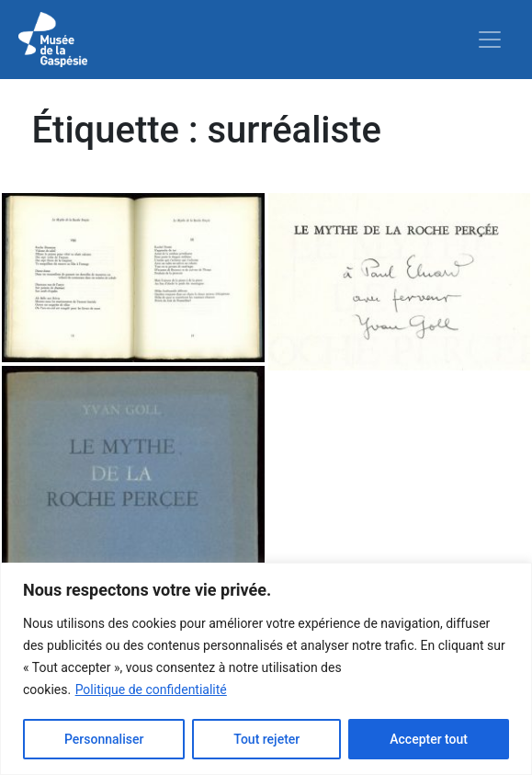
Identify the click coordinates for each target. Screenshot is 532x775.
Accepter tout (429, 739)
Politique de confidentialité (151, 690)
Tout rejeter (266, 739)
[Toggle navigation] (490, 40)
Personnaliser (104, 739)
